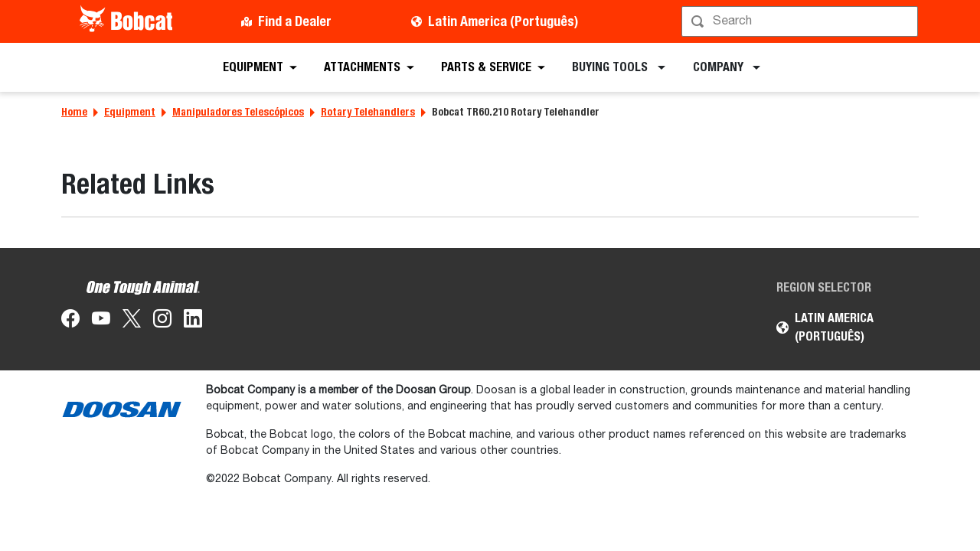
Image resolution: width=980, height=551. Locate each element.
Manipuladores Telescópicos (238, 112)
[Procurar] (801, 21)
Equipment (130, 112)
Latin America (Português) (503, 21)
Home (74, 112)
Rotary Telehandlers (368, 112)
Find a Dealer (295, 21)
